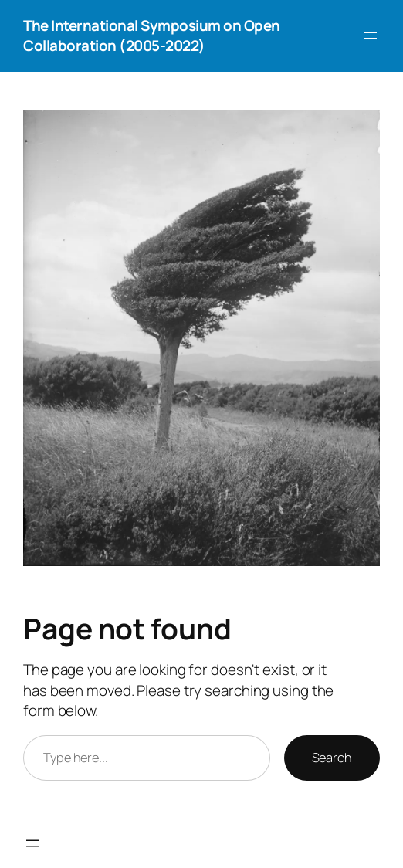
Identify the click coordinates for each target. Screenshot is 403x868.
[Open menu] (371, 36)
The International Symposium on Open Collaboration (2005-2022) (152, 36)
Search (332, 758)
